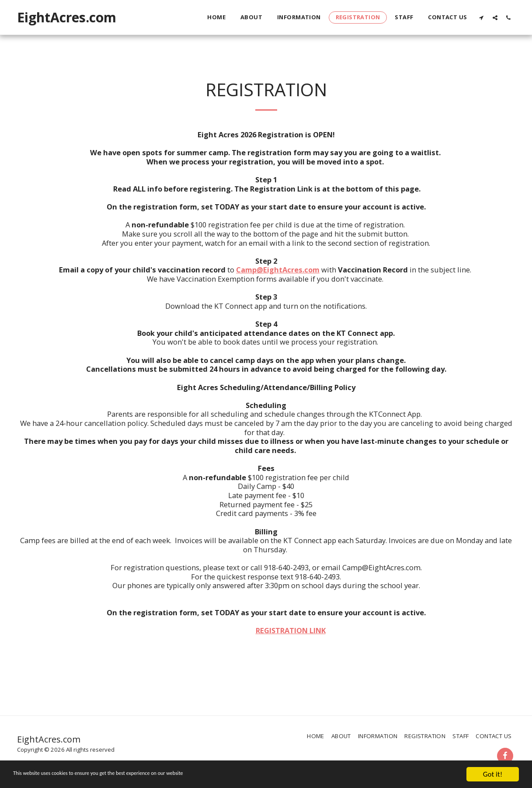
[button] (482, 17)
